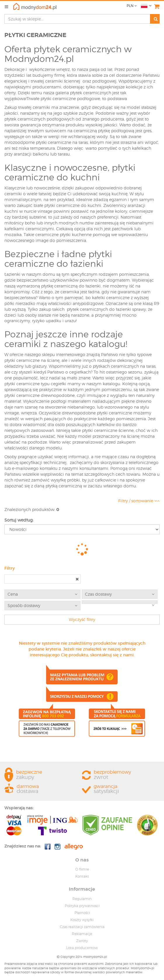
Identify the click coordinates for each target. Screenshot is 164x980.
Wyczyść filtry (82, 619)
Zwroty (82, 941)
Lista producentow (82, 948)
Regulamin (82, 899)
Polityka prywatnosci (82, 906)
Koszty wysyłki (82, 920)
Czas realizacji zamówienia (82, 927)
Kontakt (82, 876)
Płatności (82, 913)
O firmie (82, 869)
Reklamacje (82, 934)
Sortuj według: (19, 520)
